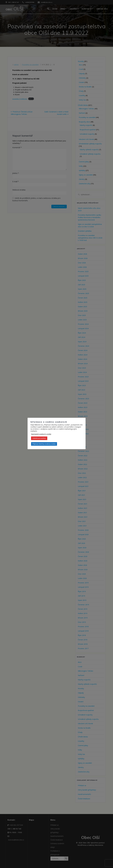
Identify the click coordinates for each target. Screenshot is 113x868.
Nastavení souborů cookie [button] (41, 434)
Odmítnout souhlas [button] (39, 438)
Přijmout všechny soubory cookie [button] (44, 444)
